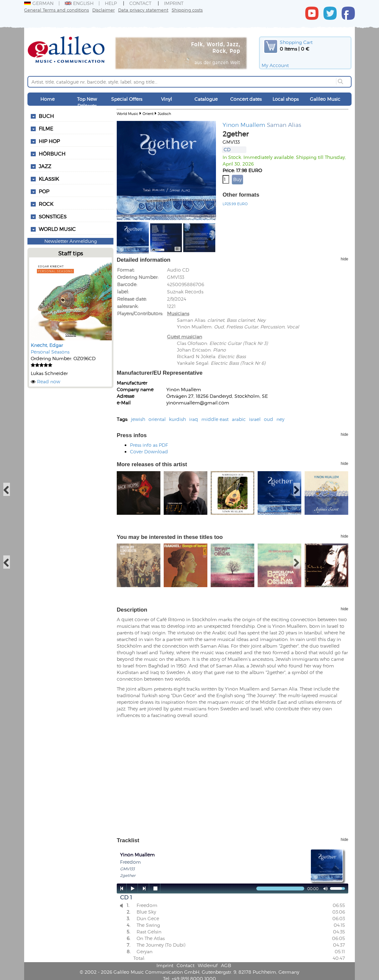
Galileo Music (325, 99)
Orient (148, 113)
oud (269, 419)
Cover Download (149, 452)
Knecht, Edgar (47, 345)
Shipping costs (187, 10)
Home (47, 99)
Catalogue (206, 99)
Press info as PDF (149, 445)
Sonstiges (53, 216)
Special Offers (127, 99)
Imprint (174, 3)
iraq (194, 419)
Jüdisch (164, 113)
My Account (275, 65)
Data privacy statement (143, 10)
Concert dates (246, 99)
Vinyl (167, 99)
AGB (226, 965)
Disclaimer (104, 10)
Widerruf (208, 965)
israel (255, 419)
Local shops (286, 99)
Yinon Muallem (244, 125)
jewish (138, 419)
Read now (49, 381)
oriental (157, 419)
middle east (215, 419)
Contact (140, 3)
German (39, 3)
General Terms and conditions (57, 10)
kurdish (177, 419)
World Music (57, 229)
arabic (239, 419)
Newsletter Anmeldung (71, 241)
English (79, 3)
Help (111, 3)
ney (280, 419)
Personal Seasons (50, 352)
